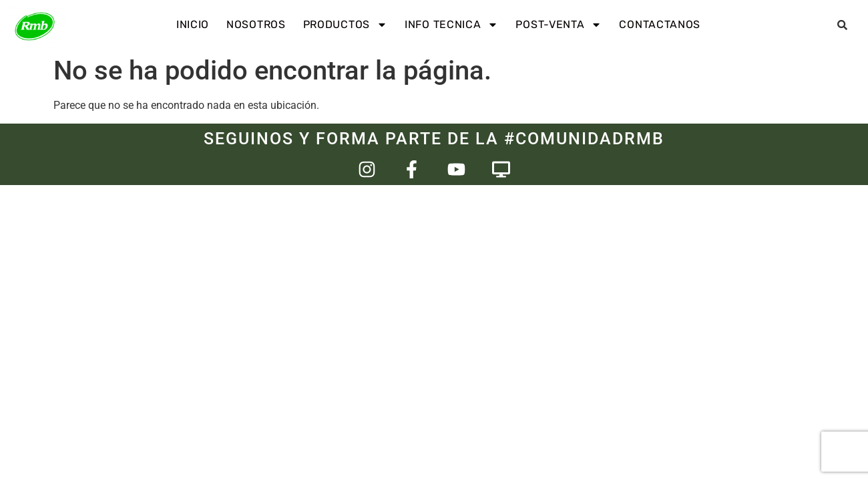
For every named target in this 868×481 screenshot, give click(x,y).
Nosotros (256, 24)
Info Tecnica (451, 25)
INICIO (193, 24)
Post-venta (559, 25)
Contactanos (660, 24)
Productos (345, 25)
